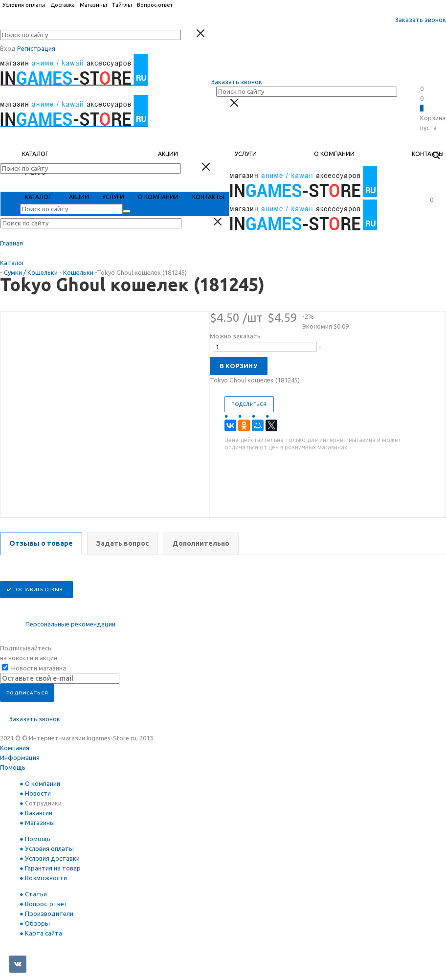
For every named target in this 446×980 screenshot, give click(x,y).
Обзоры (37, 923)
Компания (15, 748)
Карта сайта (44, 933)
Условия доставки (52, 858)
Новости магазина (34, 668)
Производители (49, 913)
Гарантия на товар (53, 868)
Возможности (46, 878)
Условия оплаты (49, 848)
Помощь (13, 767)
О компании (43, 783)
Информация (20, 757)
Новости (38, 793)
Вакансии (39, 813)
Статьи (36, 894)
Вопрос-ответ (46, 904)
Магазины (40, 823)
